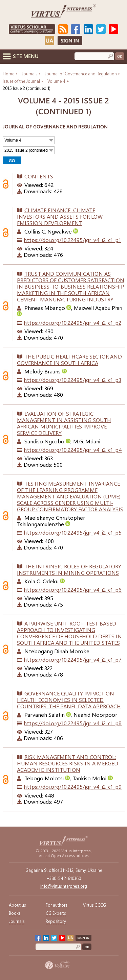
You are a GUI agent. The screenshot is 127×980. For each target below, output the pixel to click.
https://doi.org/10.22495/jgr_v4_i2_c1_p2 (72, 323)
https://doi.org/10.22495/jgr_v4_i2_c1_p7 (73, 659)
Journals (17, 921)
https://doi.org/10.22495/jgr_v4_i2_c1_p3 (72, 380)
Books (15, 913)
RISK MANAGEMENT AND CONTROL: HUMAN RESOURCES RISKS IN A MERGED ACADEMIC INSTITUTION (68, 763)
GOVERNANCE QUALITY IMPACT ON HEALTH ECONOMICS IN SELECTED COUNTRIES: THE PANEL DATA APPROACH (69, 700)
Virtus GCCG (94, 905)
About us (17, 905)
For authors (56, 905)
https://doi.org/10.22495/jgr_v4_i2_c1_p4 (73, 450)
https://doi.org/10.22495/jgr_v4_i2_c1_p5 (73, 532)
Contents (39, 176)
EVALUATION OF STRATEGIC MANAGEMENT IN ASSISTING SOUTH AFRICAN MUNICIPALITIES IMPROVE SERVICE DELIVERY (64, 423)
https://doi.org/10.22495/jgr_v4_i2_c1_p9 (73, 787)
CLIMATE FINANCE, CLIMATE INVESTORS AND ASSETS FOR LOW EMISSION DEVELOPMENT (60, 216)
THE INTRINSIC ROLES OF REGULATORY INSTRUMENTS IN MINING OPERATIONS (69, 569)
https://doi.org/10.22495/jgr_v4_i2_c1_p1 (72, 240)
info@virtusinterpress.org (64, 886)
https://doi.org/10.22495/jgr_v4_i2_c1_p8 (73, 723)
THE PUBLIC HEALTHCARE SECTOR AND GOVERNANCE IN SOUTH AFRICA (69, 360)
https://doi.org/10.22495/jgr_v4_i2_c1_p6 (73, 590)
